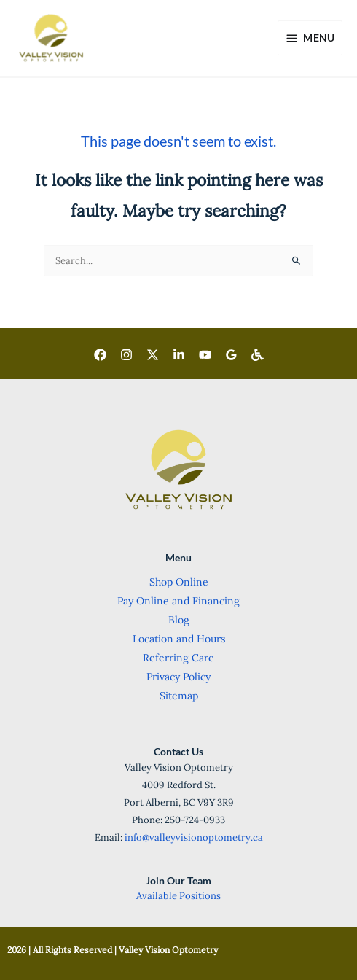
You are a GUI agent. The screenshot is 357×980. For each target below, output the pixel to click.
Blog (179, 620)
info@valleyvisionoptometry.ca (194, 837)
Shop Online (179, 582)
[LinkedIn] (179, 355)
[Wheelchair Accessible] (258, 355)
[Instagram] (126, 355)
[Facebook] (100, 355)
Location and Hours (179, 639)
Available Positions (178, 896)
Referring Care (178, 658)
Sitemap (179, 696)
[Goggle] (231, 355)
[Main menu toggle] (310, 38)
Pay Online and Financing (178, 601)
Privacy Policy (178, 677)
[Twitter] (153, 355)
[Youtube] (205, 355)
